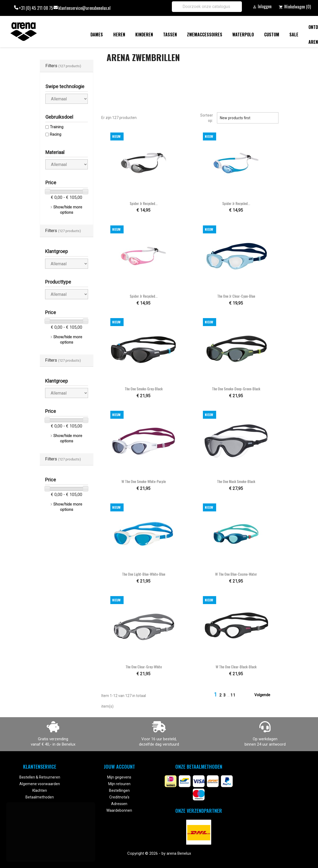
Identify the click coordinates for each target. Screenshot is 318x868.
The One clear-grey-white (144, 667)
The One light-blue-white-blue (144, 574)
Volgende (265, 695)
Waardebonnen (119, 810)
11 (233, 695)
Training (57, 127)
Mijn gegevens (119, 777)
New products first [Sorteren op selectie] (248, 118)
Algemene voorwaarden (40, 784)
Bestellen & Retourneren (40, 777)
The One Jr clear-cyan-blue (236, 296)
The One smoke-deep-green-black (236, 389)
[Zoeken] (207, 7)
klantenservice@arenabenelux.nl (84, 8)
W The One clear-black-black (236, 667)
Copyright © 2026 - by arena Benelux (159, 853)
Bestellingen (119, 790)
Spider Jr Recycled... (144, 203)
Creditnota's (119, 797)
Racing (56, 134)
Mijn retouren (119, 784)
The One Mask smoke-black (236, 481)
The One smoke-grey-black (144, 389)
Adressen (119, 804)
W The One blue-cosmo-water (236, 574)
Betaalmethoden (40, 797)
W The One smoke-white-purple (144, 481)
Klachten (40, 790)
